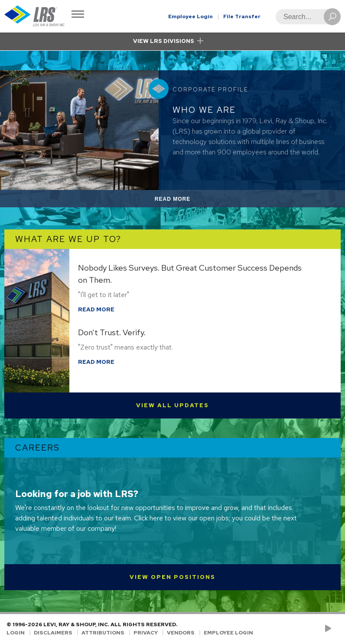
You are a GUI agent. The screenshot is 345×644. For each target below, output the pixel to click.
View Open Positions (172, 577)
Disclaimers (53, 633)
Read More (183, 201)
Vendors (181, 633)
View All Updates (172, 405)
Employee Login (190, 16)
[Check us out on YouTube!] (330, 629)
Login (16, 633)
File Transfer (242, 16)
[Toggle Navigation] (78, 15)
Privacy (146, 633)
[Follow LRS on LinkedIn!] (337, 629)
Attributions (103, 633)
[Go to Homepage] (35, 16)
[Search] (306, 17)
